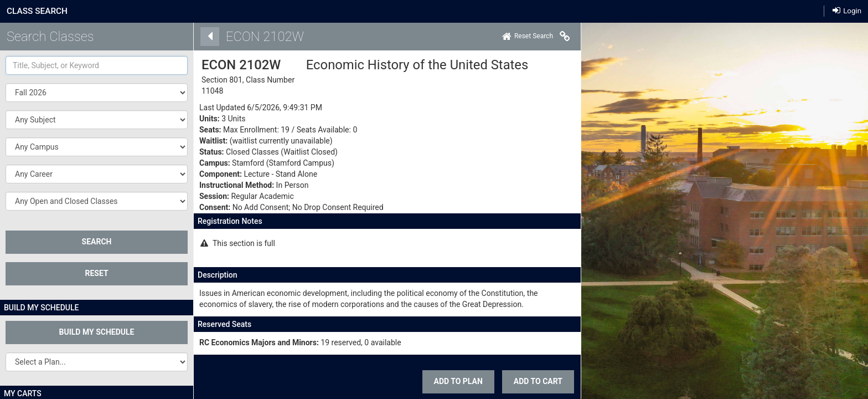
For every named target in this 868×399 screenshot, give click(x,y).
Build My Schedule (97, 332)
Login (847, 11)
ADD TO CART (535, 381)
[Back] (206, 37)
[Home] (524, 37)
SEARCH (97, 242)
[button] (97, 120)
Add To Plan (454, 381)
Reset (96, 273)
